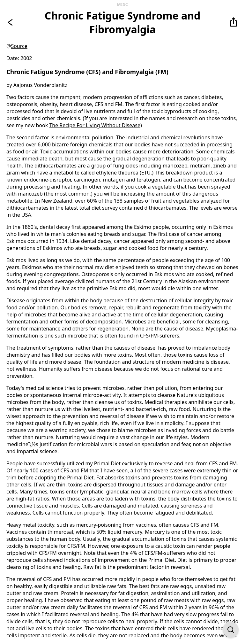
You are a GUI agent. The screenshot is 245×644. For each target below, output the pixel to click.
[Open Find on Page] (231, 630)
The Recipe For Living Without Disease (95, 125)
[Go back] (11, 22)
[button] (234, 22)
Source (19, 46)
